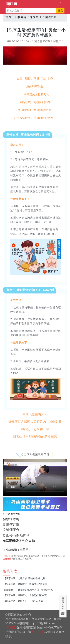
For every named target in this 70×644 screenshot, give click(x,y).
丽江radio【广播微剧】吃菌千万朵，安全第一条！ (29, 590)
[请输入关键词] (31, 11)
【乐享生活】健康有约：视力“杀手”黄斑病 (25, 584)
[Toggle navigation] (61, 4)
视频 (35, 478)
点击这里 (7, 559)
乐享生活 (36, 17)
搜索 (60, 11)
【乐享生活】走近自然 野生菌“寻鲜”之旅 (25, 578)
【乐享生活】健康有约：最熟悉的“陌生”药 (25, 595)
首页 (8, 17)
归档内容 (21, 17)
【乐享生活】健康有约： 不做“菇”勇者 (23, 601)
